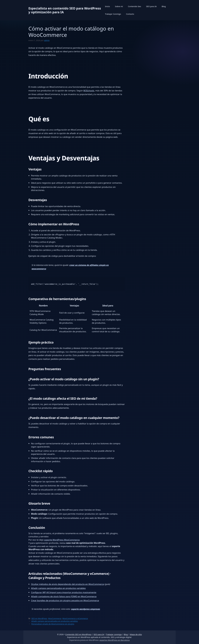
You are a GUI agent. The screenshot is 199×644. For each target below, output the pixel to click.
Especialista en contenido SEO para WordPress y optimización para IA (65, 10)
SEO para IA (151, 6)
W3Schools (89, 91)
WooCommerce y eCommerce (75, 618)
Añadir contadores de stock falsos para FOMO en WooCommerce (64, 596)
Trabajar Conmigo (113, 14)
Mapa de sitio (136, 634)
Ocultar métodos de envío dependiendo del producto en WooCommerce (67, 584)
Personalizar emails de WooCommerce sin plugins (53, 624)
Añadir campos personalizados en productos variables (58, 588)
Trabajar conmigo (114, 634)
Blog (164, 6)
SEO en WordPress (39, 618)
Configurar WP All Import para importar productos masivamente (64, 592)
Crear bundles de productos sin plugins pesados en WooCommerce (65, 600)
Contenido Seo (134, 6)
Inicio (107, 6)
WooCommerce (55, 618)
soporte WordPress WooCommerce (62, 540)
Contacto (130, 14)
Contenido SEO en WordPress (78, 634)
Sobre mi (119, 6)
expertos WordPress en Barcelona (115, 640)
